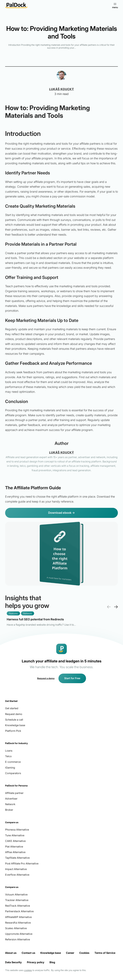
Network (28, 613)
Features (13, 613)
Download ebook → (61, 513)
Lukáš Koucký (62, 89)
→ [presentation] (116, 607)
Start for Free (72, 678)
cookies (28, 970)
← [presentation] (109, 607)
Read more (41, 622)
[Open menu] (115, 5)
